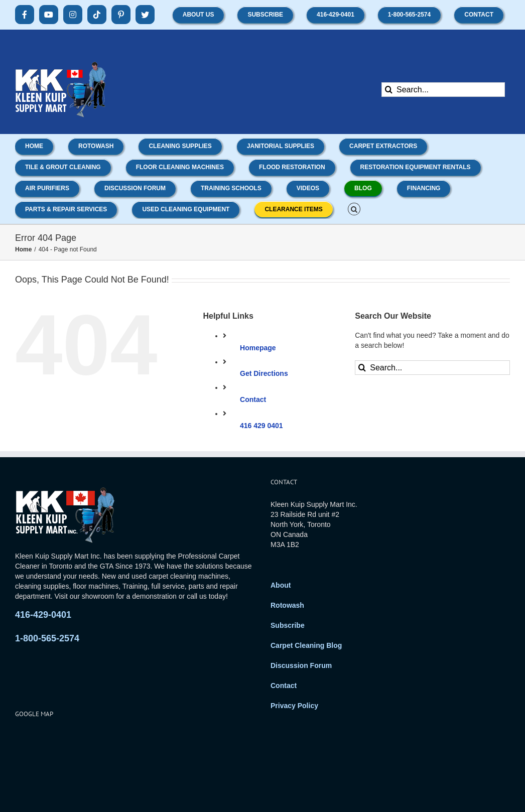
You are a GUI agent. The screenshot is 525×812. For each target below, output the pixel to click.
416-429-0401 (43, 615)
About (281, 585)
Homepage (258, 348)
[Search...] (443, 90)
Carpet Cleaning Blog (306, 645)
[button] (354, 208)
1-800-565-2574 (47, 638)
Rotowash (287, 605)
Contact (253, 399)
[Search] (389, 90)
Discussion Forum (301, 665)
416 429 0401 (261, 426)
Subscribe (288, 625)
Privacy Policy (294, 706)
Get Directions (264, 373)
